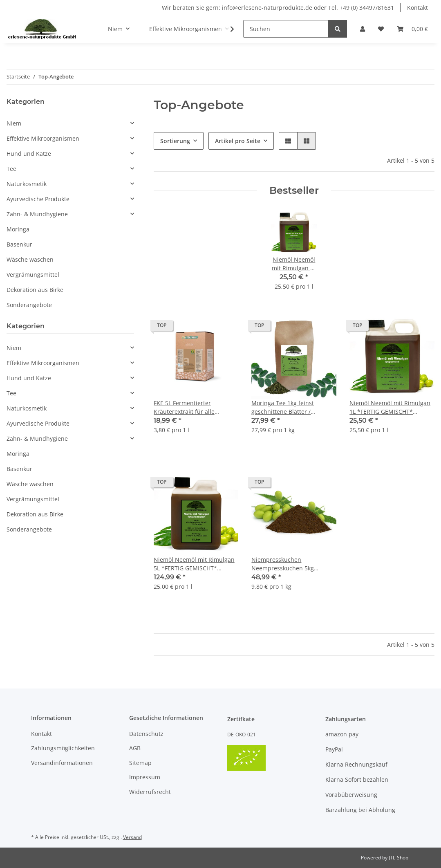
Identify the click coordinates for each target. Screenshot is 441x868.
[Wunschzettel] (381, 29)
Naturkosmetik (27, 184)
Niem (14, 123)
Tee (11, 169)
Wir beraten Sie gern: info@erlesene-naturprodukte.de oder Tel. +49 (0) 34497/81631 (278, 8)
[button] (363, 29)
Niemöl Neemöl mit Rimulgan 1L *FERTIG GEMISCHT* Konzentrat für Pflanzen (390, 407)
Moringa (18, 229)
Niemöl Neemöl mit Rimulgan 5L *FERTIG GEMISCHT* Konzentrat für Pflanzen (194, 564)
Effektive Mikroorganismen (43, 138)
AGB (135, 748)
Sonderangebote (29, 305)
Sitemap (140, 763)
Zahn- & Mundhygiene (37, 214)
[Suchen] (286, 29)
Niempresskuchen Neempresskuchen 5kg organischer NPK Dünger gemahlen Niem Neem (285, 564)
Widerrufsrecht (150, 792)
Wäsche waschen (30, 259)
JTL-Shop (398, 858)
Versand (132, 837)
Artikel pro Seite (238, 141)
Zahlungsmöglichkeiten (63, 748)
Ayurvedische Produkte (38, 199)
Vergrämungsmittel (33, 275)
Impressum (145, 777)
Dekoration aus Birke (35, 290)
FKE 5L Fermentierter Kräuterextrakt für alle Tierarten (184, 407)
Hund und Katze (29, 154)
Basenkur (19, 244)
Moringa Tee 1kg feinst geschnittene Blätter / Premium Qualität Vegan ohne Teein (293, 407)
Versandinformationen (62, 763)
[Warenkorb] (412, 29)
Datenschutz (146, 734)
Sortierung (175, 141)
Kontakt (417, 8)
